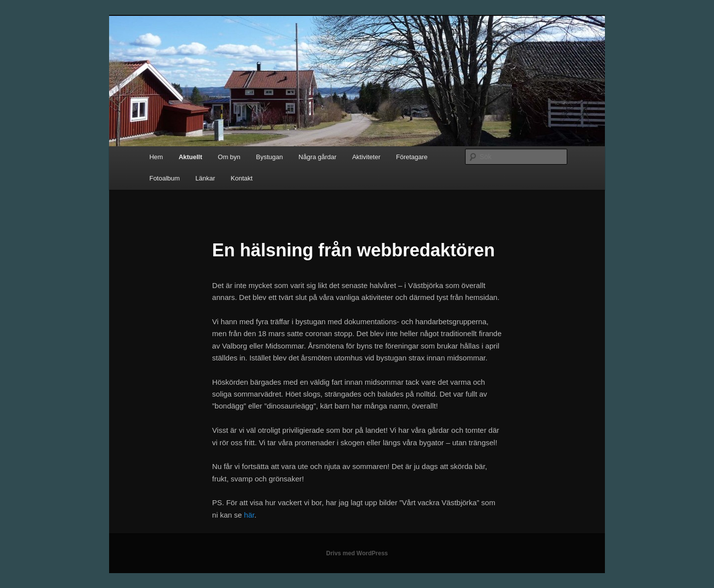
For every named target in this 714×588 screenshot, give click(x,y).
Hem (156, 157)
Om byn (229, 157)
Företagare (412, 157)
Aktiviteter (366, 157)
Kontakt (241, 178)
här (249, 515)
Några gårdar (318, 157)
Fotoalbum (164, 178)
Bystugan (269, 157)
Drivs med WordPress (357, 553)
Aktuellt (190, 157)
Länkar (205, 178)
